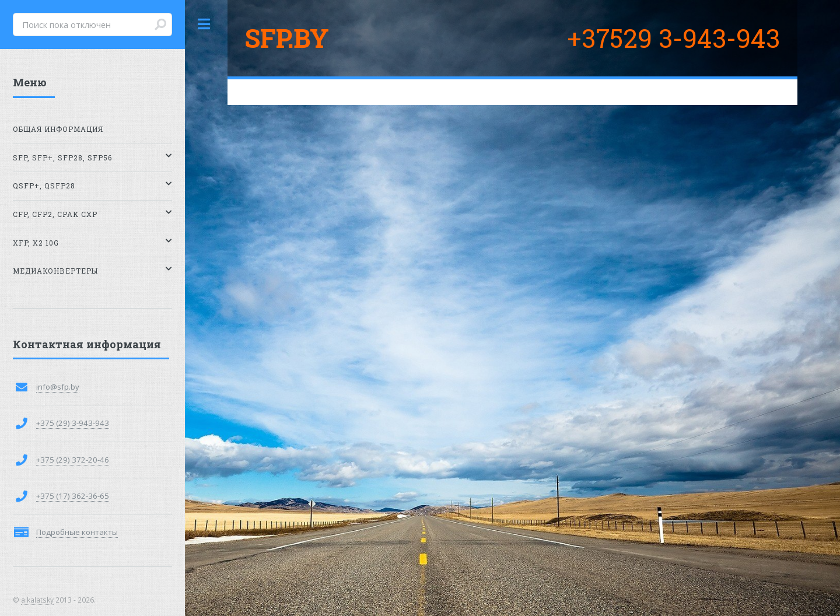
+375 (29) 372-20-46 (73, 460)
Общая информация (58, 129)
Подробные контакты (77, 532)
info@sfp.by (58, 387)
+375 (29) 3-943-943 (73, 423)
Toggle (204, 24)
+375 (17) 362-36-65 (73, 496)
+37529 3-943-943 (673, 38)
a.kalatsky (37, 600)
